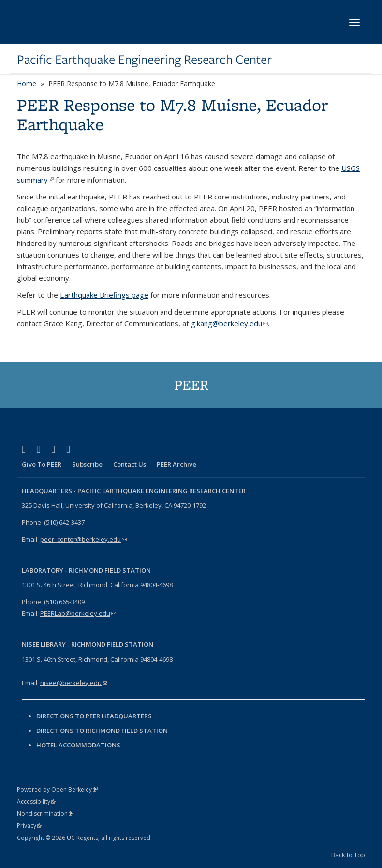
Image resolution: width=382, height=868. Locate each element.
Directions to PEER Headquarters (95, 716)
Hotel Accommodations (78, 745)
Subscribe (87, 464)
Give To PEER (42, 464)
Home (27, 84)
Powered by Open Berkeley (57, 789)
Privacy (29, 826)
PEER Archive (176, 464)
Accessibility (37, 801)
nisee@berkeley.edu (74, 683)
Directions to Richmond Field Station (102, 731)
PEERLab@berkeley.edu (78, 613)
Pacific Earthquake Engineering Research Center (144, 60)
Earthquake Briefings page (104, 295)
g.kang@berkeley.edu (229, 323)
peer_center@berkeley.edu (83, 539)
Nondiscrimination (45, 814)
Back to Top (348, 855)
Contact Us (130, 464)
